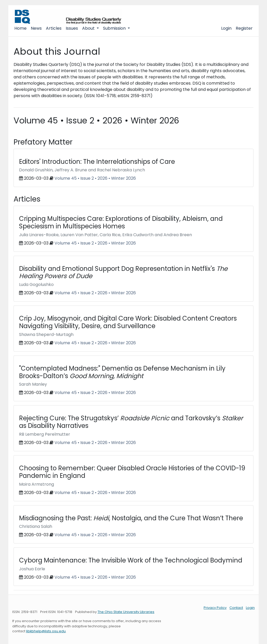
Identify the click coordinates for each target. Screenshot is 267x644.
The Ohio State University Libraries (126, 612)
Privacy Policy (215, 608)
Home (20, 28)
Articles (54, 28)
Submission (115, 28)
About (89, 28)
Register (244, 28)
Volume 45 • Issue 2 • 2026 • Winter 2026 (95, 178)
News (36, 28)
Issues (72, 28)
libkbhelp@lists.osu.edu (46, 631)
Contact (236, 608)
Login (226, 28)
